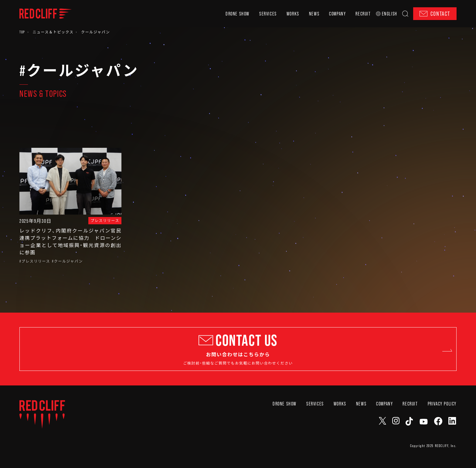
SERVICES (268, 14)
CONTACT (435, 14)
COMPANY (337, 14)
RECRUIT (363, 14)
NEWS (314, 14)
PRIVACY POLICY (442, 418)
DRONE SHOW (238, 14)
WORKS (293, 14)
